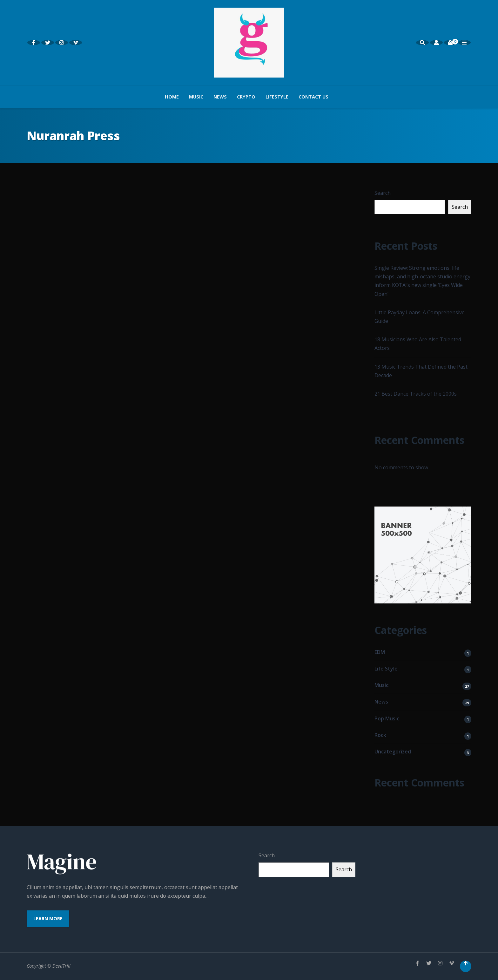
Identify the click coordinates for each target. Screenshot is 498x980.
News (220, 97)
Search (383, 193)
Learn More (48, 919)
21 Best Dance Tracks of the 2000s (416, 394)
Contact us (313, 97)
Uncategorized (393, 752)
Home (172, 97)
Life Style (386, 669)
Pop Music (387, 718)
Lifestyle (277, 97)
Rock (380, 735)
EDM (380, 652)
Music (196, 97)
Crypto (246, 97)
